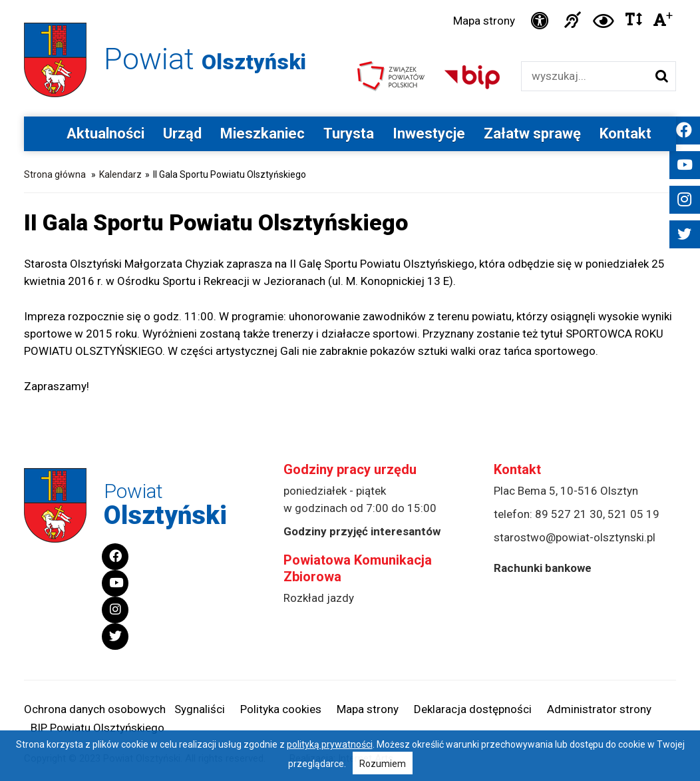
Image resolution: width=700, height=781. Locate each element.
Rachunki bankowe (543, 568)
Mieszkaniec (262, 133)
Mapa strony (484, 21)
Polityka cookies (281, 709)
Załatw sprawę (532, 133)
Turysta (349, 133)
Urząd (182, 133)
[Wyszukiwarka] (585, 76)
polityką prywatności (330, 744)
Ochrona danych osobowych (95, 709)
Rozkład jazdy (319, 598)
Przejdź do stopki (350, 0)
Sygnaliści (200, 709)
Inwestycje (429, 133)
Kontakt (625, 133)
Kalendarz (120, 174)
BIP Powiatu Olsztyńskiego (97, 728)
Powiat (205, 59)
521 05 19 (633, 514)
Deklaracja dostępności (473, 709)
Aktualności (105, 133)
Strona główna (55, 174)
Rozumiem (383, 764)
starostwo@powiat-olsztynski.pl (575, 537)
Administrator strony (599, 709)
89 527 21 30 (569, 514)
